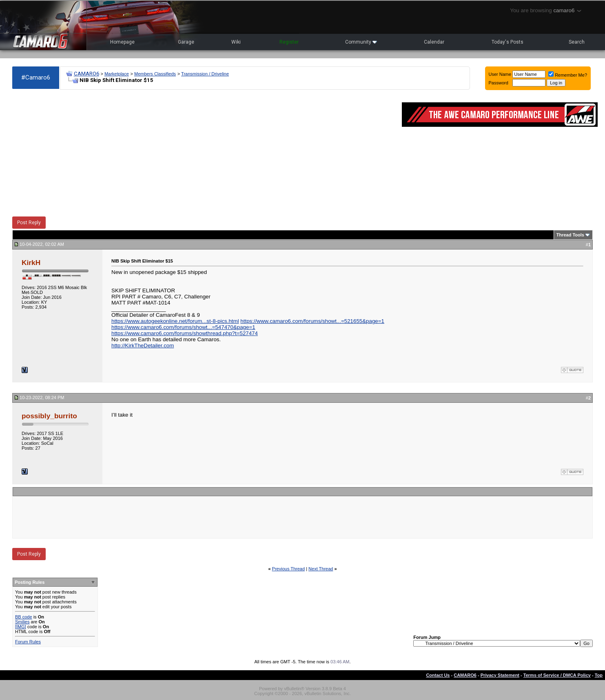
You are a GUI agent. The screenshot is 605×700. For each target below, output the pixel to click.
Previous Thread (289, 569)
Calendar (434, 42)
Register (289, 42)
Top (599, 675)
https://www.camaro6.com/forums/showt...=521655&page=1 (312, 321)
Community (361, 42)
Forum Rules (28, 642)
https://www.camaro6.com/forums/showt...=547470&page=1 (183, 327)
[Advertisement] (203, 153)
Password (499, 83)
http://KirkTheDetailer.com (143, 346)
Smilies (22, 622)
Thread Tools (570, 235)
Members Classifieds (155, 74)
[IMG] (21, 627)
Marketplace (117, 74)
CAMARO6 (86, 74)
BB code (24, 617)
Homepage (122, 42)
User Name (500, 74)
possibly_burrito (49, 416)
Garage (186, 42)
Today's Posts (507, 42)
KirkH (31, 263)
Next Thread (321, 569)
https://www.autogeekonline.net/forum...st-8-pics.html (175, 321)
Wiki (236, 42)
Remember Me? (568, 75)
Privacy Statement (500, 675)
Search (577, 42)
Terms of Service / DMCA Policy (557, 675)
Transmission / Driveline (205, 74)
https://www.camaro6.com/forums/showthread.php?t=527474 (185, 333)
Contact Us (438, 675)
